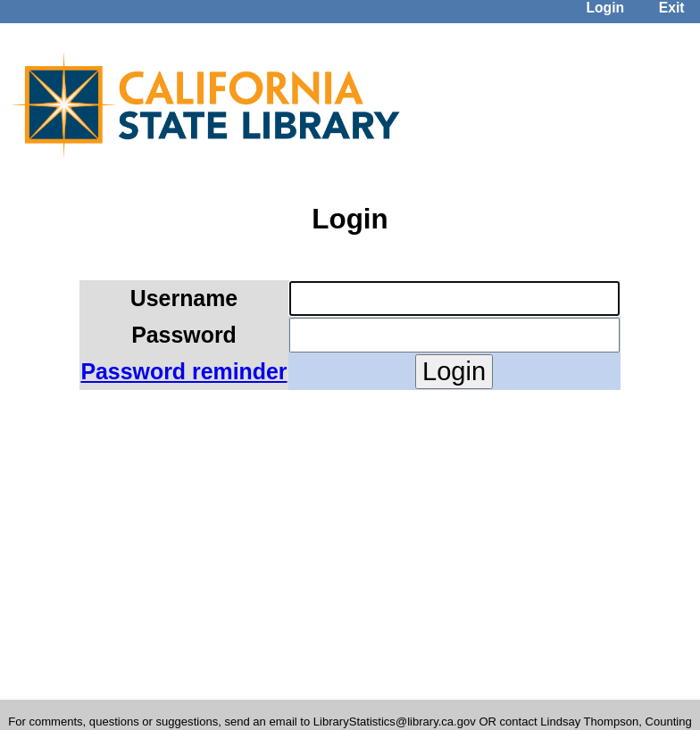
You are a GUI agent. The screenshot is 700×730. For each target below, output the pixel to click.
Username (184, 298)
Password (184, 335)
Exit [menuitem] (672, 8)
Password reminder (183, 371)
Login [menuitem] (605, 8)
